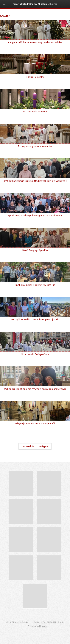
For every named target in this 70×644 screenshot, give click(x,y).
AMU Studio (58, 622)
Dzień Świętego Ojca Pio (35, 250)
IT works (43, 626)
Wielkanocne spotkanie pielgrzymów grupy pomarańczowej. (35, 389)
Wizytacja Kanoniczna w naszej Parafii (35, 423)
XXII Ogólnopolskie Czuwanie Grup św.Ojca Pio (35, 319)
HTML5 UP (46, 622)
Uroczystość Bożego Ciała (35, 354)
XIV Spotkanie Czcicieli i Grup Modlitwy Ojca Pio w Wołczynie (35, 181)
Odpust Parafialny (35, 77)
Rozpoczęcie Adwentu (35, 112)
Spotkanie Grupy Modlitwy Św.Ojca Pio (35, 285)
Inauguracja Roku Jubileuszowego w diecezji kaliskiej (35, 42)
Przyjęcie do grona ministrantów (35, 146)
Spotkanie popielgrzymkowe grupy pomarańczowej (35, 216)
